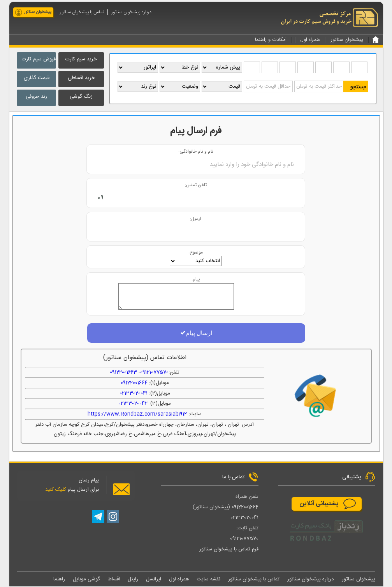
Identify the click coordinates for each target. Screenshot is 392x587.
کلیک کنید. (55, 490)
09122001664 (134, 383)
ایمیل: (196, 219)
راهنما (59, 580)
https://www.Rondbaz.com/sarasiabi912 (137, 414)
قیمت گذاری (37, 78)
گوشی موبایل (86, 580)
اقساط (114, 580)
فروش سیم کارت (39, 59)
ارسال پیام (196, 333)
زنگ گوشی (81, 97)
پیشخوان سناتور (38, 12)
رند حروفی (36, 97)
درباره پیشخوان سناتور (131, 12)
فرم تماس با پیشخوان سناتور (229, 550)
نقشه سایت (208, 580)
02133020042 (133, 404)
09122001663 (123, 373)
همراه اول (179, 580)
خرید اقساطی (81, 78)
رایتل (133, 580)
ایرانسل (154, 580)
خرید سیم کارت (81, 59)
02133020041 (134, 394)
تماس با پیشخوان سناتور (82, 12)
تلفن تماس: (196, 185)
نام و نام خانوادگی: (196, 152)
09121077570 (154, 373)
